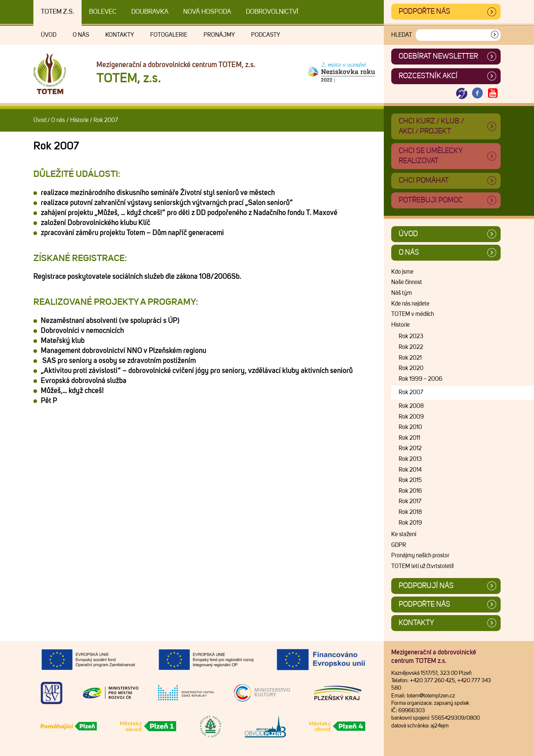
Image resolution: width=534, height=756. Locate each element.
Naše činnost (407, 282)
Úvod (49, 35)
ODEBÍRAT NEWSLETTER (438, 56)
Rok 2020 (411, 368)
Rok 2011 (409, 438)
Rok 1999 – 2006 (421, 379)
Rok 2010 (410, 427)
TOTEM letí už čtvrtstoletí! (422, 566)
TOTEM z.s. (57, 12)
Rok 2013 (410, 459)
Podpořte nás (424, 11)
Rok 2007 (411, 392)
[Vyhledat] (495, 35)
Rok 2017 (410, 501)
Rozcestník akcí (428, 76)
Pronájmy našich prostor (420, 555)
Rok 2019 (410, 523)
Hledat (402, 35)
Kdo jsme (402, 272)
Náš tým (402, 293)
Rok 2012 (410, 448)
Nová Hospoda (207, 12)
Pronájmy (219, 35)
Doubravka (150, 12)
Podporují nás (426, 586)
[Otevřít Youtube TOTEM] (493, 94)
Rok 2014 (410, 470)
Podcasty (266, 35)
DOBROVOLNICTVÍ (272, 12)
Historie (79, 120)
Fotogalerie (169, 35)
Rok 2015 (410, 480)
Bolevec (103, 12)
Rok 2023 (411, 336)
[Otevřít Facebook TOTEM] (477, 94)
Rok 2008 (411, 406)
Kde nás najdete (410, 304)
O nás (81, 35)
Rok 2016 (410, 491)
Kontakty (120, 35)
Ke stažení (404, 534)
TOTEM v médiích (413, 314)
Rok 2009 (411, 417)
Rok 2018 (410, 512)
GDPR (399, 545)
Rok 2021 (410, 358)
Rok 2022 (411, 347)
